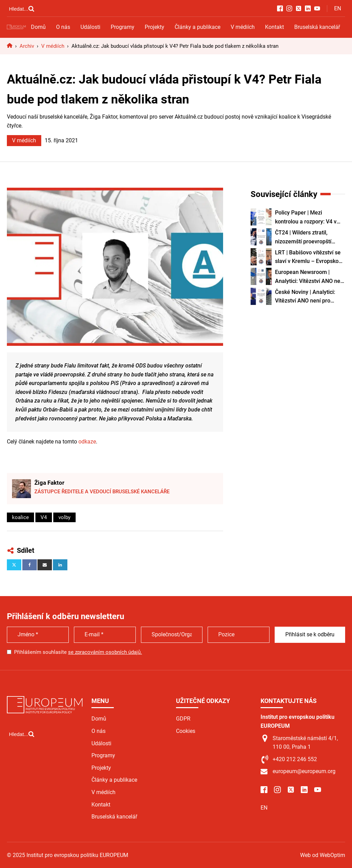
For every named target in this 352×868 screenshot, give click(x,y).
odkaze (87, 442)
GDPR (183, 719)
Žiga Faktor (49, 483)
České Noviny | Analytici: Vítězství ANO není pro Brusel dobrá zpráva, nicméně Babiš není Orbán (307, 297)
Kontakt (274, 27)
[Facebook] (30, 565)
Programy (123, 27)
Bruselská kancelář (317, 27)
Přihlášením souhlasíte (78, 652)
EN (338, 8)
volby (64, 517)
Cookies (186, 731)
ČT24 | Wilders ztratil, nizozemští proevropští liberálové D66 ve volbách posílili (307, 238)
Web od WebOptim (323, 855)
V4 (44, 517)
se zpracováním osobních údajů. (105, 652)
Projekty (155, 27)
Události (90, 27)
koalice (20, 517)
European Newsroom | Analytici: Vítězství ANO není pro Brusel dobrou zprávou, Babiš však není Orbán (310, 277)
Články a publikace (197, 27)
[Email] (45, 565)
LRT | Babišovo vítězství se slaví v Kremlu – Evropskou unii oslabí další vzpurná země (308, 257)
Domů (38, 27)
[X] (14, 565)
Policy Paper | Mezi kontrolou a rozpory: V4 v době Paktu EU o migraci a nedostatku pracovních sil (307, 218)
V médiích (243, 27)
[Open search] (22, 9)
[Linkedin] (60, 565)
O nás (63, 27)
